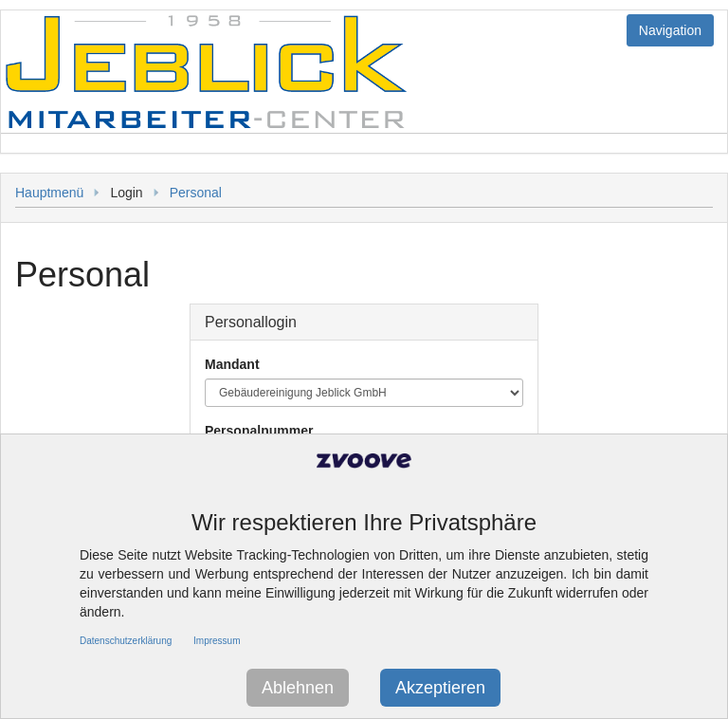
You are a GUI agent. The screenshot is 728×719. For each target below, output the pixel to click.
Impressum (217, 641)
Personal (196, 193)
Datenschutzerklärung (126, 641)
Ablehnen (298, 688)
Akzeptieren (440, 688)
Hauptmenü (49, 193)
